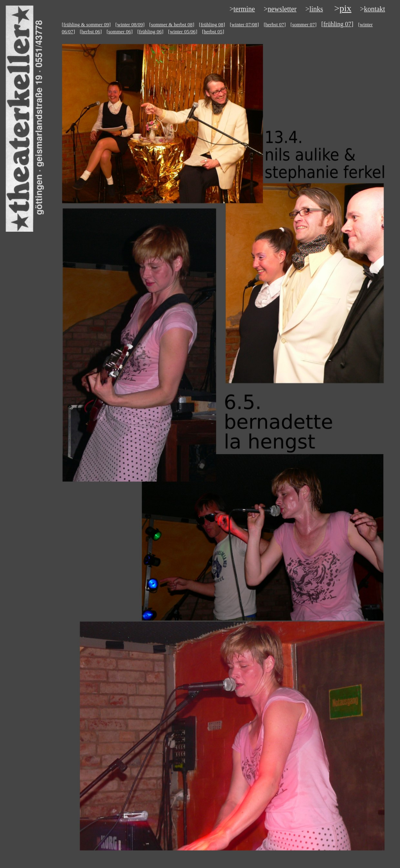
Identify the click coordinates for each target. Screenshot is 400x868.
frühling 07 (337, 24)
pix (346, 8)
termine (244, 9)
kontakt (375, 9)
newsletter (282, 9)
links (316, 9)
